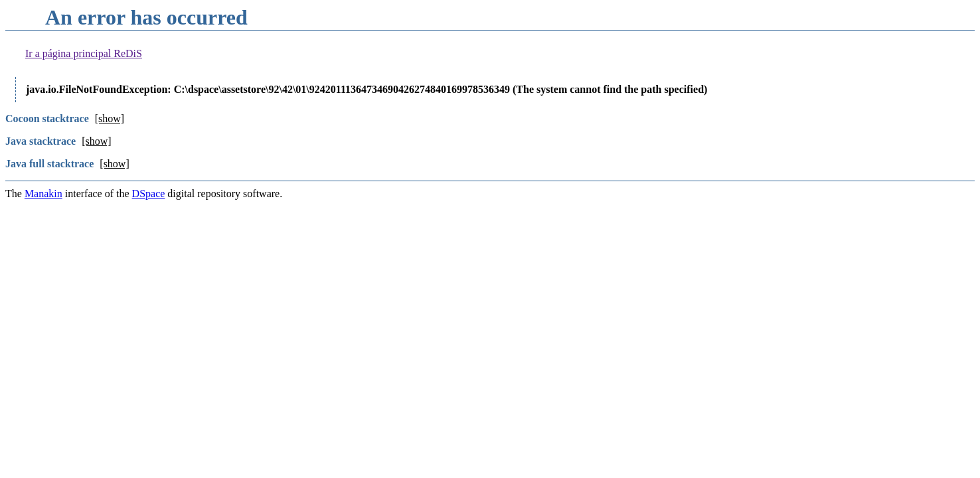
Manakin (43, 194)
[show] (110, 119)
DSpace (149, 194)
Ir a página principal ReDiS (84, 53)
